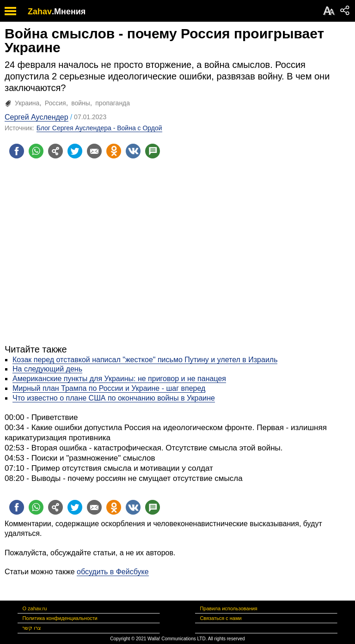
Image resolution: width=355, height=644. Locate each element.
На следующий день (47, 369)
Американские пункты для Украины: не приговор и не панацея (119, 379)
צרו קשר (32, 628)
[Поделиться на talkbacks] (153, 151)
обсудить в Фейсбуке (113, 572)
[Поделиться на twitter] (75, 151)
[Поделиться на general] (55, 151)
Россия (55, 103)
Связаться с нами (220, 618)
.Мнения (69, 12)
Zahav (40, 12)
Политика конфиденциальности (60, 618)
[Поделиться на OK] (114, 151)
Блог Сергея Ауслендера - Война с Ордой (99, 128)
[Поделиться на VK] (133, 151)
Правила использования (228, 608)
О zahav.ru (34, 608)
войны (81, 103)
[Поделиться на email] (94, 151)
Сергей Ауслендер (37, 117)
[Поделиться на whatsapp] (36, 151)
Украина (27, 103)
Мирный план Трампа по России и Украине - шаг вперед (109, 388)
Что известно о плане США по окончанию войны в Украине (114, 398)
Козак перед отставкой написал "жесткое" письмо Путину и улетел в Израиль (145, 360)
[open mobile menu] (10, 11)
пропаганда (113, 103)
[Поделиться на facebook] (17, 151)
